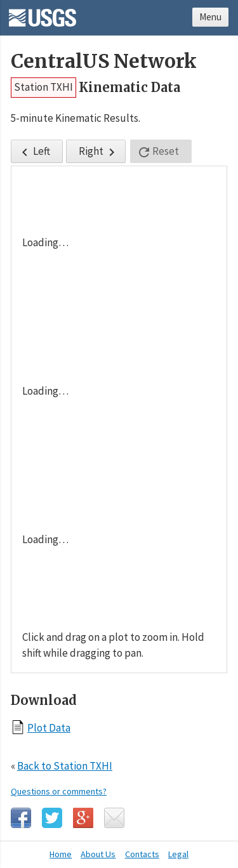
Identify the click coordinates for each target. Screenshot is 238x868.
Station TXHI (43, 87)
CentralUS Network (104, 61)
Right (99, 152)
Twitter (52, 818)
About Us (98, 854)
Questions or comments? (59, 791)
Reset (158, 152)
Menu (210, 17)
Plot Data (49, 727)
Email (114, 818)
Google (83, 818)
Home (61, 854)
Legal (178, 854)
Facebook (21, 818)
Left (34, 152)
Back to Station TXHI (65, 766)
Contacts (142, 854)
